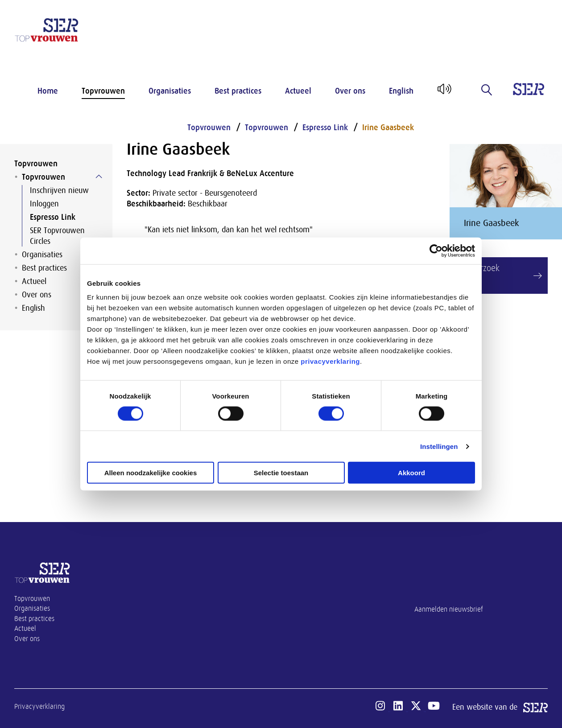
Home (48, 91)
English (401, 91)
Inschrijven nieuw (59, 190)
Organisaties (170, 91)
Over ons (350, 91)
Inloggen (44, 204)
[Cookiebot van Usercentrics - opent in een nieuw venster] (436, 251)
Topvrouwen (103, 91)
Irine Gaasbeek (388, 128)
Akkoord (411, 473)
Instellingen (439, 446)
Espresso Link (53, 217)
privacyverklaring (330, 361)
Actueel (298, 91)
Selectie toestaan (281, 473)
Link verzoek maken (477, 275)
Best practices (238, 91)
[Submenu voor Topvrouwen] (99, 177)
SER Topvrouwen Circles (57, 236)
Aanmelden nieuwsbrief (449, 609)
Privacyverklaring (39, 707)
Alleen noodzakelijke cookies (151, 473)
